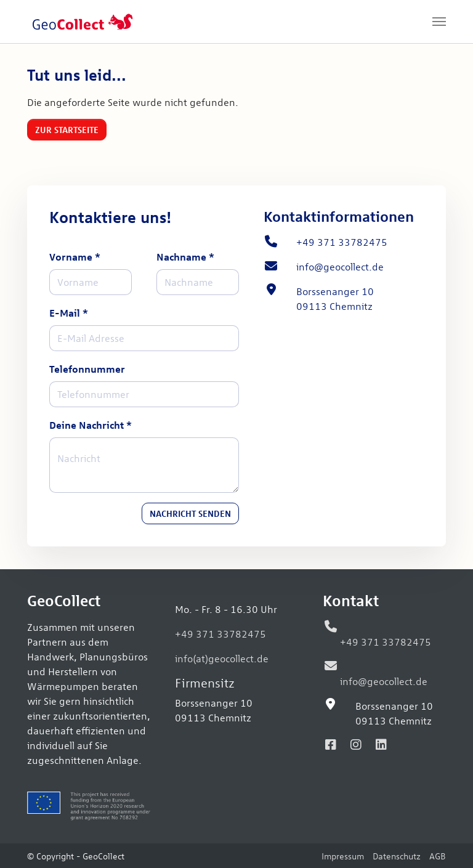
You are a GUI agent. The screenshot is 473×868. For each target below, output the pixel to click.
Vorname (75, 257)
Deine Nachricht (91, 425)
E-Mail (69, 313)
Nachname (185, 257)
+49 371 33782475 (220, 633)
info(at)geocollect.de (222, 658)
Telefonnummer (87, 369)
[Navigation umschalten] (439, 22)
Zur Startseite (67, 129)
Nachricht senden (190, 513)
